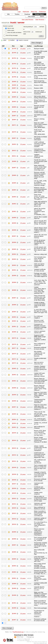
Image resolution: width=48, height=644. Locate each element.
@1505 (14, 559)
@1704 (14, 58)
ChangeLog (30, 637)
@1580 (14, 332)
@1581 (14, 327)
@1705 (14, 53)
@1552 (14, 428)
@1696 (14, 92)
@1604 (14, 190)
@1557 (14, 407)
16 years (23, 276)
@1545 (14, 433)
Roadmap (27, 14)
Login (19, 12)
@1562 (14, 375)
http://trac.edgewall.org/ (40, 643)
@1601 (14, 212)
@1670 (14, 132)
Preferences (42, 12)
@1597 (14, 236)
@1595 (14, 249)
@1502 (14, 572)
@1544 (14, 441)
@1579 (14, 338)
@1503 (14, 566)
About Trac (34, 12)
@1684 (14, 120)
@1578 (14, 344)
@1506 (14, 552)
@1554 (14, 420)
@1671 (14, 125)
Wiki (8, 14)
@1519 (14, 519)
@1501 (14, 578)
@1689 (14, 107)
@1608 (14, 162)
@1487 (14, 620)
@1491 (14, 603)
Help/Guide (26, 12)
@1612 (14, 151)
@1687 (14, 116)
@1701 (14, 72)
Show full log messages (11, 35)
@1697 (14, 88)
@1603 (14, 197)
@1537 (14, 484)
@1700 (14, 77)
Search (42, 17)
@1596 (14, 243)
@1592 (14, 265)
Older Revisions (40, 20)
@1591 (14, 270)
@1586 (14, 305)
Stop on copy (10, 28)
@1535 (14, 493)
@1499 (14, 589)
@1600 (14, 218)
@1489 (14, 614)
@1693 (14, 102)
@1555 (14, 414)
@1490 (14, 608)
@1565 (14, 369)
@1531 (14, 504)
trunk (13, 22)
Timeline (17, 14)
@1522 (14, 514)
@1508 (14, 539)
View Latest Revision (28, 20)
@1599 (14, 223)
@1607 (14, 168)
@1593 (14, 259)
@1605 (14, 183)
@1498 (14, 595)
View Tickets (31, 17)
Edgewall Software (24, 640)
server (21, 22)
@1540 (14, 468)
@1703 (14, 64)
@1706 (14, 49)
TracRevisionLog (18, 632)
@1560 (14, 388)
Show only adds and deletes (13, 33)
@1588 (14, 290)
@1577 (14, 348)
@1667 (14, 138)
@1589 (14, 283)
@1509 (14, 532)
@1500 (14, 584)
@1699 (14, 82)
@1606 (14, 175)
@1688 (14, 112)
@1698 (14, 85)
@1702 (14, 68)
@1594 (14, 254)
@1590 (14, 276)
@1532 (14, 499)
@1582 (14, 321)
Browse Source (39, 14)
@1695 (14, 97)
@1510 (14, 524)
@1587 (14, 298)
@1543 (14, 448)
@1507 (14, 545)
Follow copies (10, 30)
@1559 (14, 395)
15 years (23, 49)
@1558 (14, 401)
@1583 (14, 317)
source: (6, 22)
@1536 (14, 489)
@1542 (14, 455)
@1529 (14, 508)
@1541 (14, 461)
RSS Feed (20, 637)
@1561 (14, 381)
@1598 (14, 230)
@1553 (14, 424)
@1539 (14, 474)
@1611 (14, 156)
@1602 (14, 204)
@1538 (14, 480)
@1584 (14, 312)
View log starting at (31, 27)
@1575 (14, 354)
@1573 (14, 363)
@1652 (14, 144)
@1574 (14, 359)
